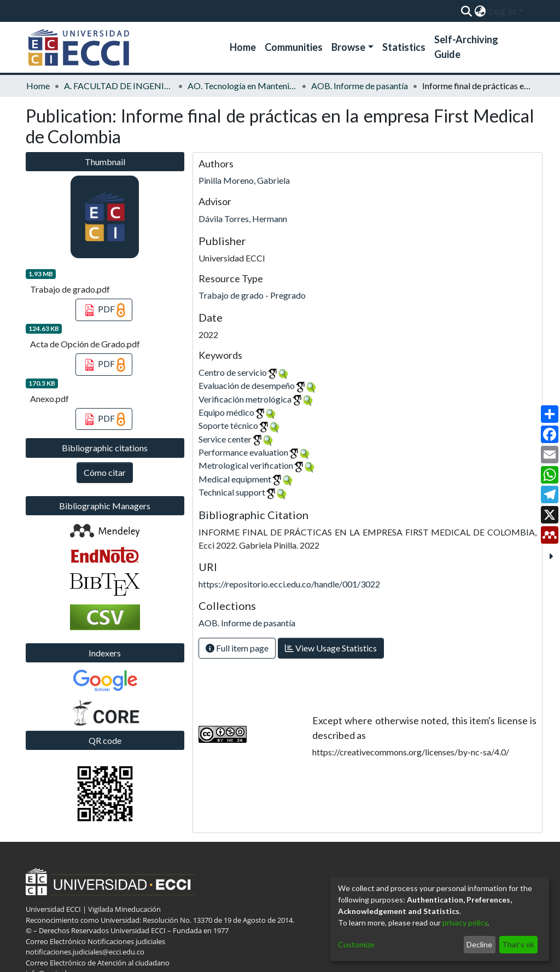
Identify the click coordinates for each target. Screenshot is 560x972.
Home (243, 47)
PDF (104, 310)
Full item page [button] (237, 648)
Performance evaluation (243, 452)
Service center (225, 439)
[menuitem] (480, 11)
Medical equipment (235, 479)
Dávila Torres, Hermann (243, 219)
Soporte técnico (228, 425)
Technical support (232, 492)
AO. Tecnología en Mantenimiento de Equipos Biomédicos (242, 86)
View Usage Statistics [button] (331, 648)
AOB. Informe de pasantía (360, 86)
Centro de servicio (233, 372)
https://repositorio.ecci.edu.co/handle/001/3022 (289, 584)
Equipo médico (226, 412)
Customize (356, 944)
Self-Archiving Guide (466, 47)
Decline (479, 944)
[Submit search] (466, 11)
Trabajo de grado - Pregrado (252, 295)
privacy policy (465, 922)
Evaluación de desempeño (247, 385)
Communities (294, 47)
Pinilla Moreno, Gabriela (244, 180)
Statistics (404, 47)
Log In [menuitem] (503, 11)
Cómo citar (105, 472)
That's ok (518, 944)
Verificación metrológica (245, 399)
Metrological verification (246, 465)
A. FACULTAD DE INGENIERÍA (119, 86)
